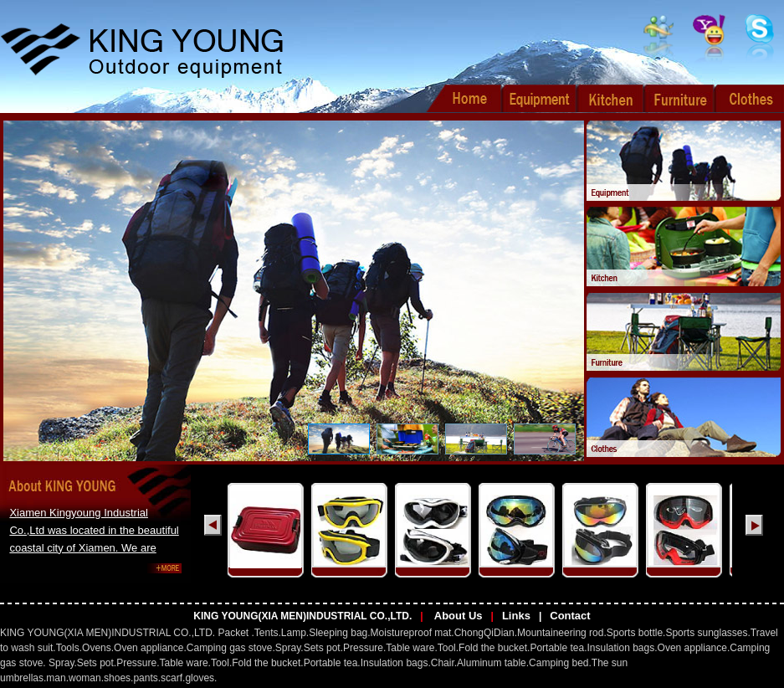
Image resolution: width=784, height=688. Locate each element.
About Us (457, 616)
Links (516, 616)
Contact (570, 616)
